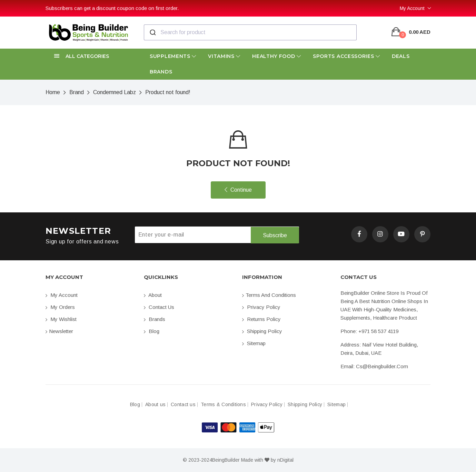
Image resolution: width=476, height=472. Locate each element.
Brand (77, 92)
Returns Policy (261, 319)
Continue (238, 190)
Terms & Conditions (223, 405)
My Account (412, 8)
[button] (91, 56)
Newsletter (59, 331)
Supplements (173, 56)
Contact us (159, 307)
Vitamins (224, 56)
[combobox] (250, 32)
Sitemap (254, 343)
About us (155, 405)
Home (53, 92)
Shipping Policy (262, 331)
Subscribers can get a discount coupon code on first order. (112, 8)
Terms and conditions (269, 295)
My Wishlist (61, 319)
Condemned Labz (115, 92)
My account (62, 295)
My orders (60, 307)
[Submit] (152, 32)
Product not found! (168, 92)
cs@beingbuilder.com (382, 366)
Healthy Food (277, 56)
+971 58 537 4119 (378, 331)
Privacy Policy (261, 307)
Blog (152, 331)
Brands (161, 72)
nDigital (285, 460)
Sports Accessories (346, 56)
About (153, 295)
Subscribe (275, 235)
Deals (401, 56)
